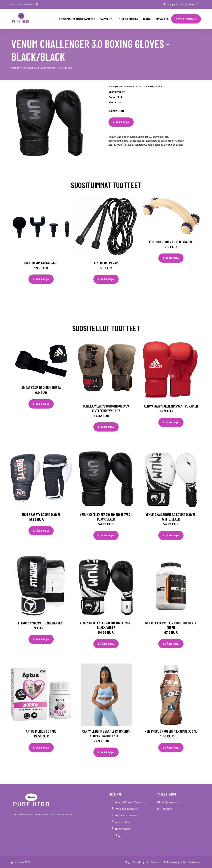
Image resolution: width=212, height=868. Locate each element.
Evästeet (156, 862)
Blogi (147, 19)
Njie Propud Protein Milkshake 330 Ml (171, 731)
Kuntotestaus (122, 822)
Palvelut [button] (106, 19)
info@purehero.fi (189, 4)
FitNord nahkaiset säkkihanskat (41, 623)
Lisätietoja (121, 122)
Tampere (172, 4)
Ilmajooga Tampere (126, 809)
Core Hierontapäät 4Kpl (41, 263)
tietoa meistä (129, 19)
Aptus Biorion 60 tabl (41, 731)
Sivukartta (194, 862)
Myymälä (162, 19)
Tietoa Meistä (123, 829)
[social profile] (37, 4)
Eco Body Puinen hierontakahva (171, 242)
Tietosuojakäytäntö (175, 862)
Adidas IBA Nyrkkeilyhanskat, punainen (171, 406)
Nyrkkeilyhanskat (153, 86)
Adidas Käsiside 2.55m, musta (41, 388)
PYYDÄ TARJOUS (186, 19)
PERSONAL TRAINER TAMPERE (77, 19)
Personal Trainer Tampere (130, 802)
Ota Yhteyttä (140, 862)
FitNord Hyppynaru (106, 263)
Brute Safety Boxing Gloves (41, 514)
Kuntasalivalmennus (126, 815)
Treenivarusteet (133, 86)
